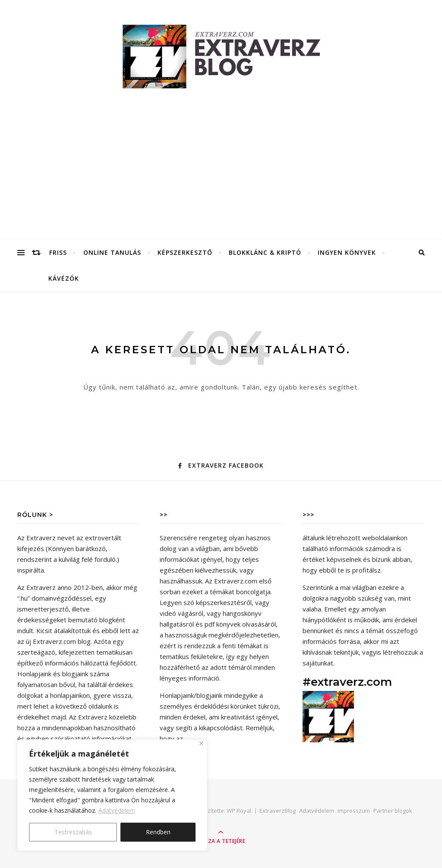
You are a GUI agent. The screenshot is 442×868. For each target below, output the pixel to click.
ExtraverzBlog (278, 811)
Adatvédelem (117, 810)
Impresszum (354, 811)
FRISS (58, 252)
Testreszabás (73, 832)
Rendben (158, 832)
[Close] (201, 743)
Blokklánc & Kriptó (265, 252)
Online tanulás (112, 252)
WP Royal (239, 811)
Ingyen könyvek (347, 252)
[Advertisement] (221, 175)
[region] (112, 795)
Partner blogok (393, 811)
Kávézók (64, 278)
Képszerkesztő (185, 252)
